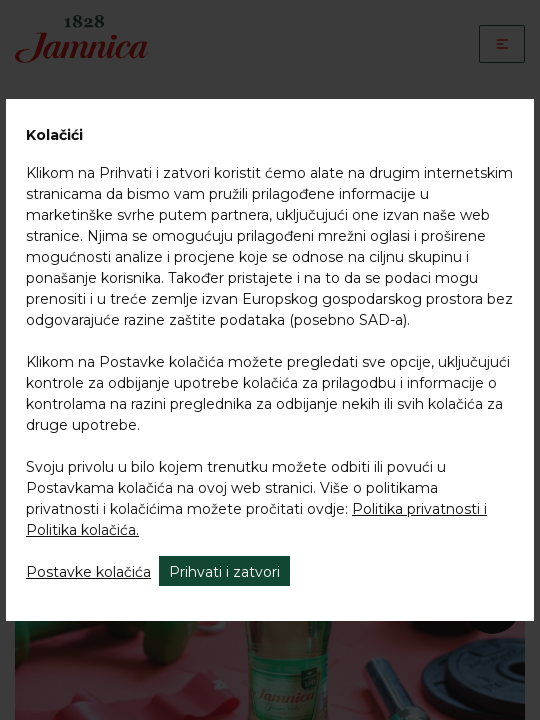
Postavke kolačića (88, 572)
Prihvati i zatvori (224, 572)
